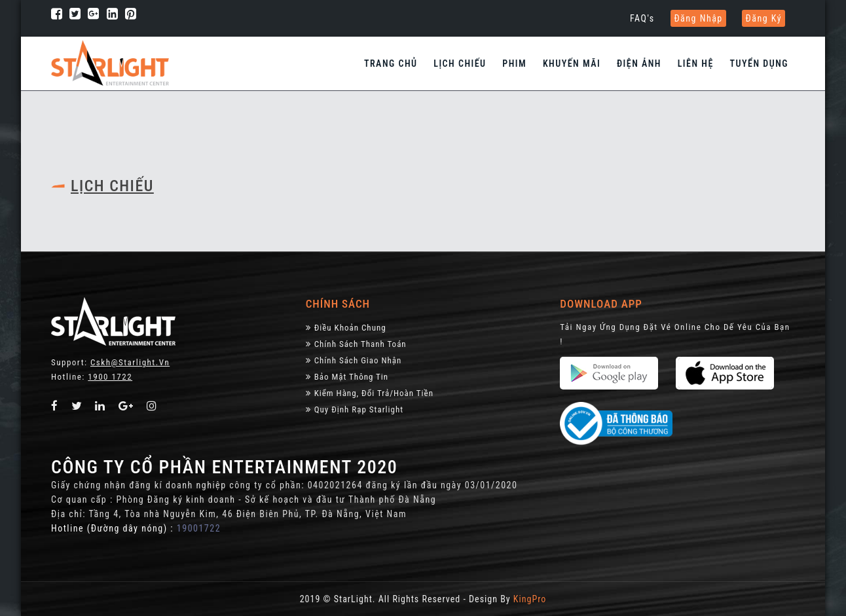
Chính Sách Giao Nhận (354, 360)
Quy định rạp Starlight (355, 409)
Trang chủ (391, 63)
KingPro (530, 599)
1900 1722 (110, 377)
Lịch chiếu (460, 63)
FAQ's (642, 18)
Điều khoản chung (346, 328)
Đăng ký (763, 18)
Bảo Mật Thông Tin (347, 377)
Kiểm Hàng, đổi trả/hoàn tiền (370, 393)
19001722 (199, 528)
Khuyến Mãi (572, 63)
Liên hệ (696, 63)
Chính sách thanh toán (356, 344)
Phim (514, 63)
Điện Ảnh (639, 63)
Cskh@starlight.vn (130, 362)
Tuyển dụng (759, 63)
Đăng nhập (698, 18)
